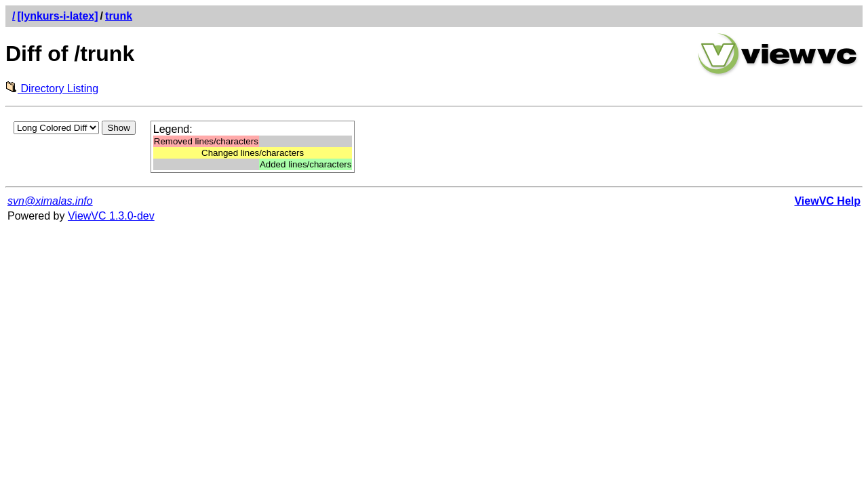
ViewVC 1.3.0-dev (111, 216)
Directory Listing (52, 88)
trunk (119, 16)
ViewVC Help (827, 201)
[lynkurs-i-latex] (57, 16)
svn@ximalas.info (50, 201)
